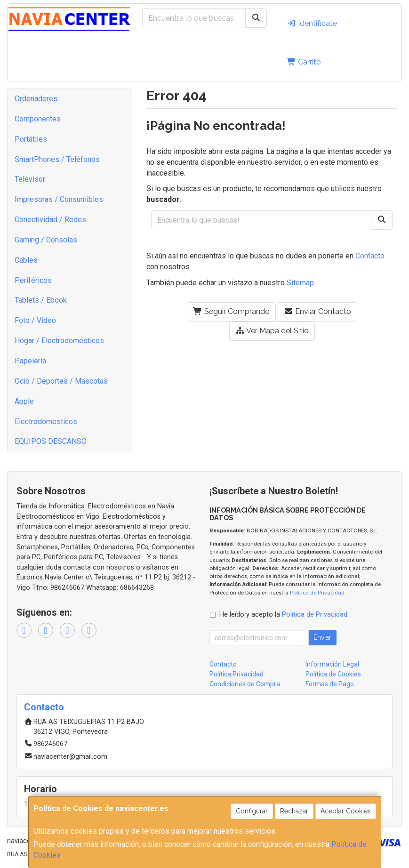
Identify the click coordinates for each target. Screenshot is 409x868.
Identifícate (312, 23)
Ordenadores (36, 99)
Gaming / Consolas (46, 240)
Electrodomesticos (46, 422)
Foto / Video (35, 320)
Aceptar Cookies (346, 811)
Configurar (252, 811)
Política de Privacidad (317, 593)
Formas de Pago (330, 684)
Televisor (30, 179)
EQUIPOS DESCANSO (51, 441)
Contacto (370, 256)
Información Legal (332, 664)
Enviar (322, 637)
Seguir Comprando (231, 311)
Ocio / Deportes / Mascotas (61, 381)
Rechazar (294, 811)
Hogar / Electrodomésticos (59, 341)
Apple (24, 401)
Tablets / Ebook (41, 300)
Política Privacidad (237, 674)
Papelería (30, 361)
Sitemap (300, 283)
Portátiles (31, 139)
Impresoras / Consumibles (59, 199)
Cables (26, 260)
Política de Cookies (333, 674)
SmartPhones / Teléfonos (57, 159)
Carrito (304, 62)
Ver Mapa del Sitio (272, 331)
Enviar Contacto (317, 311)
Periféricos (33, 280)
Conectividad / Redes (50, 220)
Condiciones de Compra (245, 684)
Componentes (38, 119)
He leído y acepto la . (284, 615)
